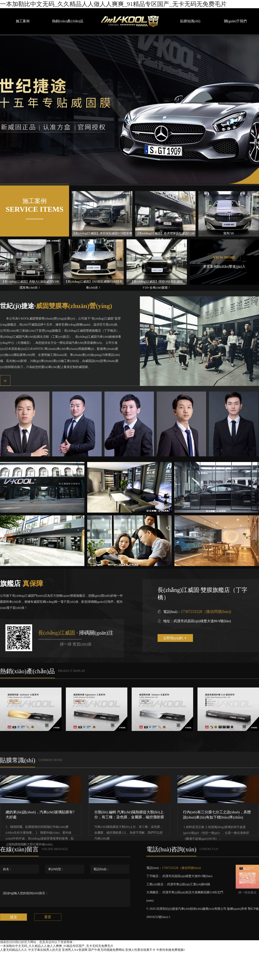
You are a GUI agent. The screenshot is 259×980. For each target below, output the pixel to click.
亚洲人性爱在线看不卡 (140, 950)
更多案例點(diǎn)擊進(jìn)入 (224, 266)
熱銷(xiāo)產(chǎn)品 (68, 21)
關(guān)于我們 (235, 21)
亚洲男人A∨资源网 (75, 950)
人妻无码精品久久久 (14, 950)
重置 (48, 917)
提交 (14, 917)
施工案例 (23, 21)
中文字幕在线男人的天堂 (45, 950)
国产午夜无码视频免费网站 (106, 950)
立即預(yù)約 (175, 638)
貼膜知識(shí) (190, 21)
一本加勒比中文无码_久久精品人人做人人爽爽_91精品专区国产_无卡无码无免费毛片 (113, 4)
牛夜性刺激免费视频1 (171, 950)
